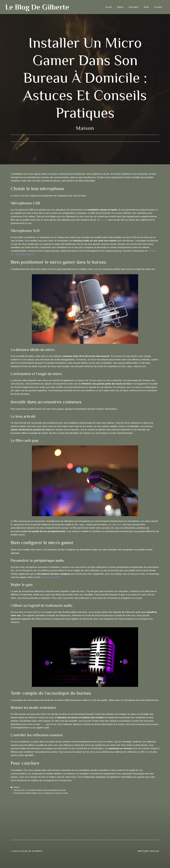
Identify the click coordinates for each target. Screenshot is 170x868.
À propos (158, 7)
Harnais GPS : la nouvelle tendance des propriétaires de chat (40, 790)
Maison (120, 7)
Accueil (109, 7)
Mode (146, 7)
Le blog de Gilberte (37, 7)
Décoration (134, 7)
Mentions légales (149, 851)
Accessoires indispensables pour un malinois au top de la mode (41, 793)
